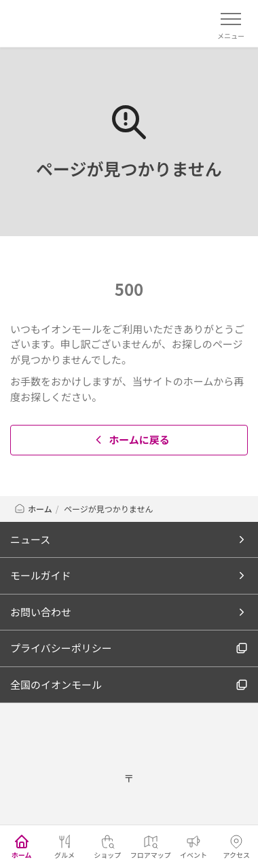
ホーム (33, 509)
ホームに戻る (131, 439)
